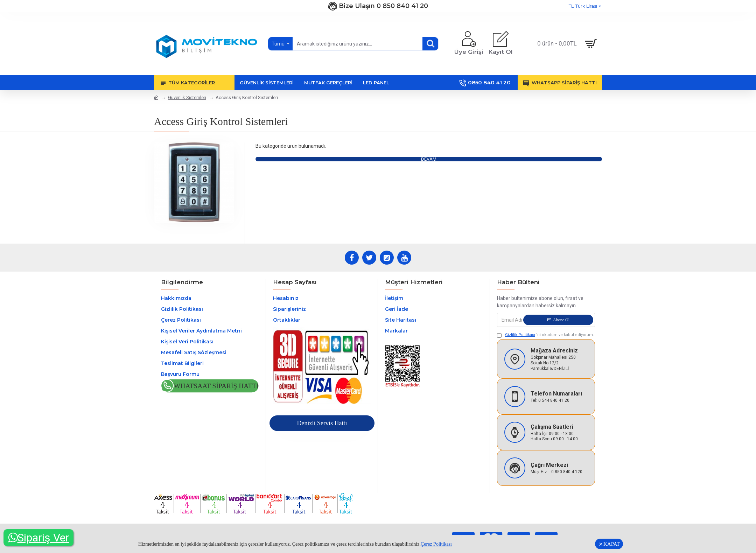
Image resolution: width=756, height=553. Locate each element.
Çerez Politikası (436, 544)
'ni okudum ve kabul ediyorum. (545, 335)
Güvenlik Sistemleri (187, 97)
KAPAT (612, 544)
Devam (429, 159)
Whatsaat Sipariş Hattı (216, 386)
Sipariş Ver (39, 538)
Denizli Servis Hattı (322, 423)
